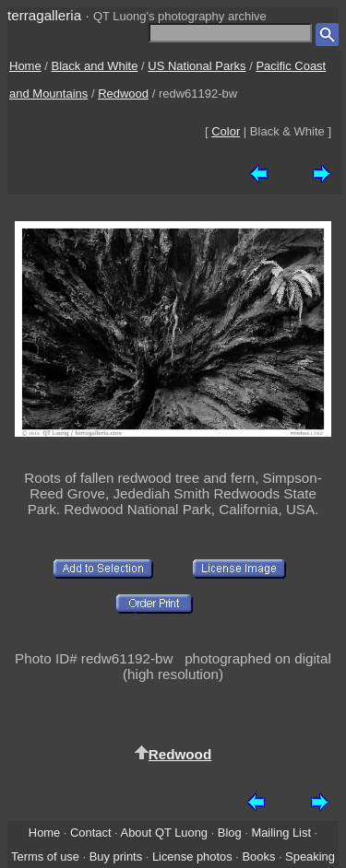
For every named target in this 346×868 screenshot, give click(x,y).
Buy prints (116, 856)
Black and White (95, 66)
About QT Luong (164, 833)
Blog (230, 833)
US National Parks (197, 66)
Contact (90, 833)
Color (226, 131)
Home (25, 66)
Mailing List (281, 833)
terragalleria (44, 15)
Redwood (123, 94)
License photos (192, 856)
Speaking (310, 856)
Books (258, 856)
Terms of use (45, 856)
